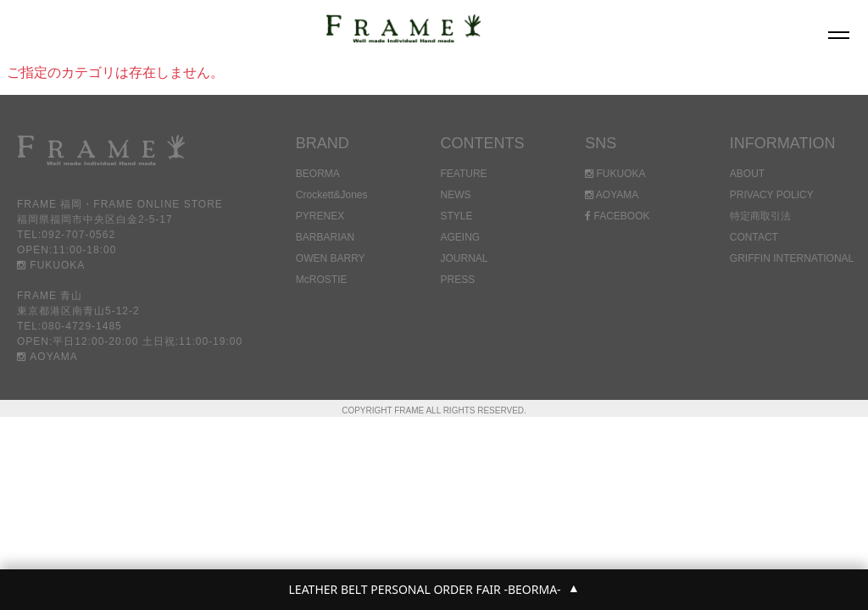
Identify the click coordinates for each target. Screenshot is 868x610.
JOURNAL (464, 258)
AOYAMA (47, 357)
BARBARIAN (325, 237)
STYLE (456, 216)
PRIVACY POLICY (772, 195)
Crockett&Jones (332, 195)
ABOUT (747, 174)
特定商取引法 (760, 216)
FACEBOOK (617, 216)
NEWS (455, 195)
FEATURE (463, 174)
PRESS (457, 280)
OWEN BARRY (331, 258)
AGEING (460, 237)
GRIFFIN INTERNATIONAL (792, 258)
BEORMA (318, 174)
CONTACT (754, 237)
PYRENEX (320, 216)
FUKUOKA (51, 265)
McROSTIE (322, 280)
